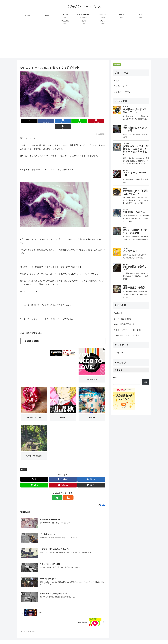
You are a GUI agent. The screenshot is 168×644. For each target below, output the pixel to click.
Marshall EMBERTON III (124, 324)
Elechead (118, 313)
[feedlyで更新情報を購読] (60, 492)
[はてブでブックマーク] (56, 121)
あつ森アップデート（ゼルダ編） (128, 330)
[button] (99, 121)
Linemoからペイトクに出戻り (126, 335)
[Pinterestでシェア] (84, 121)
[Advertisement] (84, 43)
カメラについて (120, 86)
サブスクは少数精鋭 (122, 319)
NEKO (23, 463)
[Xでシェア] (27, 121)
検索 (115, 378)
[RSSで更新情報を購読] (65, 492)
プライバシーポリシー (123, 92)
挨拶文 (116, 81)
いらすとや (118, 353)
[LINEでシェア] (70, 121)
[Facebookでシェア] (41, 121)
